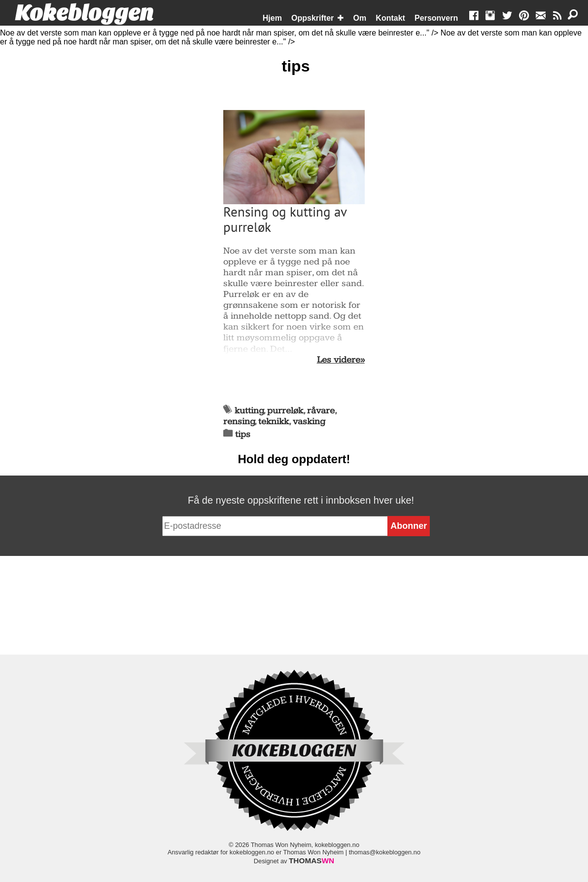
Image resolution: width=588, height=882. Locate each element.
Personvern (436, 18)
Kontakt (390, 18)
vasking (309, 422)
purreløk (285, 411)
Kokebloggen (84, 13)
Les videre (339, 360)
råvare (321, 411)
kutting (249, 411)
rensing (239, 422)
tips (243, 434)
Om (360, 18)
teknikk (274, 422)
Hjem (272, 18)
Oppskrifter (312, 18)
